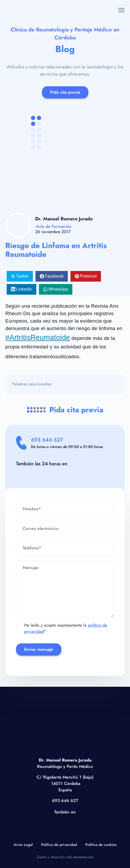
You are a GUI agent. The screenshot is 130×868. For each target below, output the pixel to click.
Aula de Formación (54, 226)
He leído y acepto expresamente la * (62, 628)
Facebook (54, 276)
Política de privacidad (59, 845)
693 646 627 (47, 440)
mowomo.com (83, 857)
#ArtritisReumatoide (38, 338)
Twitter (22, 276)
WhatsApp (58, 289)
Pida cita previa (65, 92)
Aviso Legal (23, 845)
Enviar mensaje (39, 649)
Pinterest (88, 276)
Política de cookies (101, 845)
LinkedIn (24, 289)
